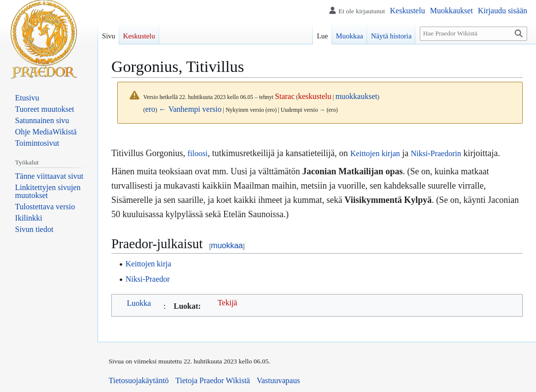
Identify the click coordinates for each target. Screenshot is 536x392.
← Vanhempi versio (190, 109)
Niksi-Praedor (148, 279)
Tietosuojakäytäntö (139, 380)
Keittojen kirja (149, 264)
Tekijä (228, 303)
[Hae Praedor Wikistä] (473, 34)
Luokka (139, 303)
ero (150, 109)
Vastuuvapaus (278, 380)
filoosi (198, 153)
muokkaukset (356, 96)
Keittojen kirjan (375, 153)
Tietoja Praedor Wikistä (213, 380)
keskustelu (315, 96)
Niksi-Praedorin (436, 153)
